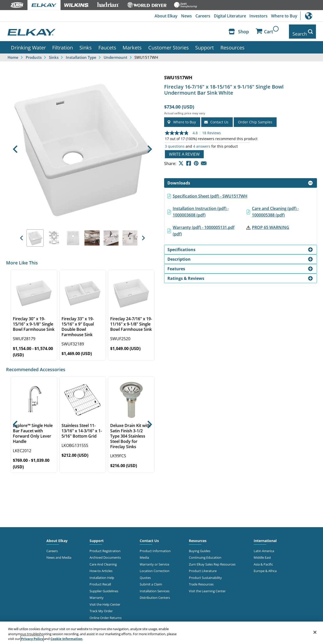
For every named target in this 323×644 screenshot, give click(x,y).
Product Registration (105, 547)
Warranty (97, 594)
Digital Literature (228, 16)
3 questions (175, 143)
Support (204, 44)
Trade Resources (201, 581)
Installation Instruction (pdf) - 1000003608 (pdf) (201, 208)
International (312, 16)
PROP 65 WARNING (271, 224)
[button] (15, 146)
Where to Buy (284, 16)
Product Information (155, 547)
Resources (232, 44)
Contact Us (149, 537)
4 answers (202, 143)
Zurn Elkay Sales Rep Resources (212, 560)
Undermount (115, 53)
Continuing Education (205, 554)
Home (13, 53)
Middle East (262, 554)
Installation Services (155, 587)
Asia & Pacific (263, 560)
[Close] (315, 632)
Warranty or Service (154, 560)
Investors (258, 16)
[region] (161, 633)
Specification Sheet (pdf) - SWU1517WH (210, 192)
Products (34, 53)
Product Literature (203, 567)
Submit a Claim (151, 581)
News (184, 16)
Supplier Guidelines (104, 587)
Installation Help (102, 574)
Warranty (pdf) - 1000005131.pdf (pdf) (204, 227)
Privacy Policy (32, 639)
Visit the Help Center (105, 601)
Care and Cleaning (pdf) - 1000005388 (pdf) (275, 208)
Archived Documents (105, 554)
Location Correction (155, 567)
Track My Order (101, 607)
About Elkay (163, 16)
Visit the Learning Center (207, 587)
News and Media (59, 554)
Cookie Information (66, 639)
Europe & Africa (265, 567)
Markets (132, 44)
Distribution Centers (155, 594)
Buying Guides (200, 547)
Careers (201, 16)
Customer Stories (169, 44)
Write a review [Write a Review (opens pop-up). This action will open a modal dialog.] (184, 150)
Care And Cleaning (103, 560)
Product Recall (100, 581)
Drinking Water (28, 44)
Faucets (107, 44)
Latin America (264, 547)
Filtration (63, 44)
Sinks (86, 44)
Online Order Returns (106, 614)
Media (144, 554)
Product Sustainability (205, 574)
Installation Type (81, 53)
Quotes (145, 574)
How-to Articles (101, 567)
